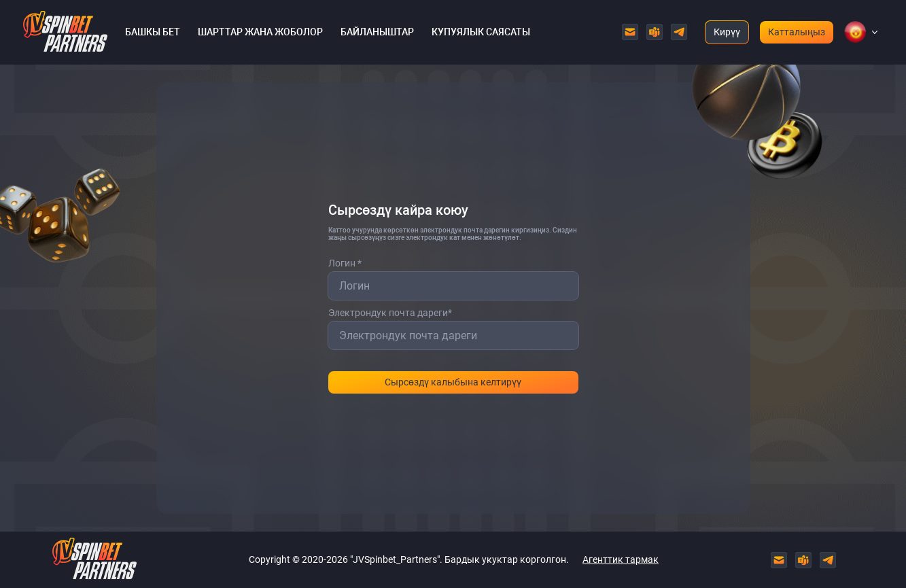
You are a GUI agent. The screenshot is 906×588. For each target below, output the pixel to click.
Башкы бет (153, 32)
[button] (855, 32)
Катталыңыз (797, 32)
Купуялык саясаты (481, 32)
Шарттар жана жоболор (260, 32)
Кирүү (727, 32)
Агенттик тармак (621, 559)
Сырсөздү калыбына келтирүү (453, 382)
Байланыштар (377, 32)
